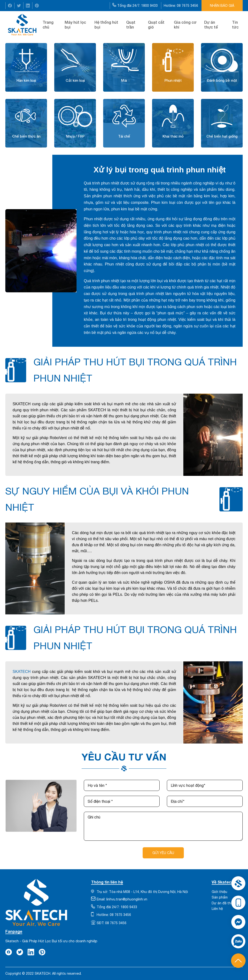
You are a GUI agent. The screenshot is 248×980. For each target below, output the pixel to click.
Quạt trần (131, 25)
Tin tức (235, 25)
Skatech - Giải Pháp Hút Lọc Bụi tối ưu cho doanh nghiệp (51, 941)
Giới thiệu (219, 892)
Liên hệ (217, 909)
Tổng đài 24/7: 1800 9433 (136, 5)
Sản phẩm (220, 897)
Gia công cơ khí (185, 25)
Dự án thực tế (211, 25)
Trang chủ (48, 25)
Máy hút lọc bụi (75, 25)
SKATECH (22, 672)
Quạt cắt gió (156, 25)
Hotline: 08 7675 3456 (181, 6)
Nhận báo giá (222, 6)
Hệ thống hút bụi (106, 25)
